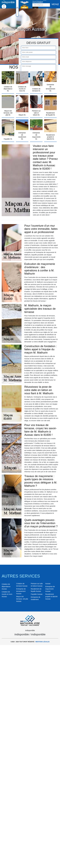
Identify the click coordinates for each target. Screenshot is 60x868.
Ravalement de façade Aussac (36, 590)
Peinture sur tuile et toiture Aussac (37, 585)
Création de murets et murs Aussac (7, 594)
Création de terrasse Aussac (22, 585)
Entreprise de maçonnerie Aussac (50, 589)
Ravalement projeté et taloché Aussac (51, 597)
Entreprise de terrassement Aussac (21, 591)
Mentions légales (43, 642)
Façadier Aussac (37, 594)
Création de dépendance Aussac (6, 587)
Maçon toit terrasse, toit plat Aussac (22, 599)
